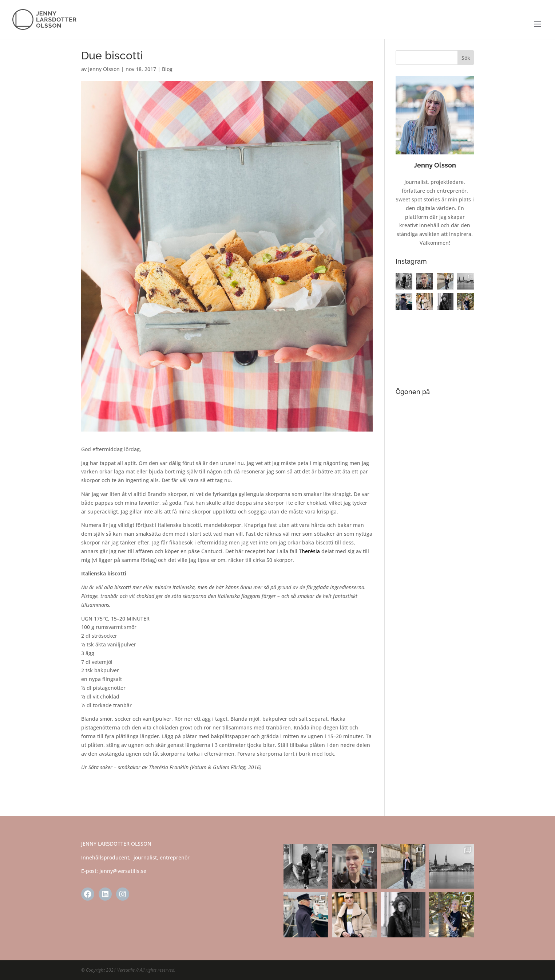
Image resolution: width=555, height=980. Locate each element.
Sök (466, 58)
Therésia (309, 551)
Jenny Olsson (104, 69)
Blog (167, 69)
